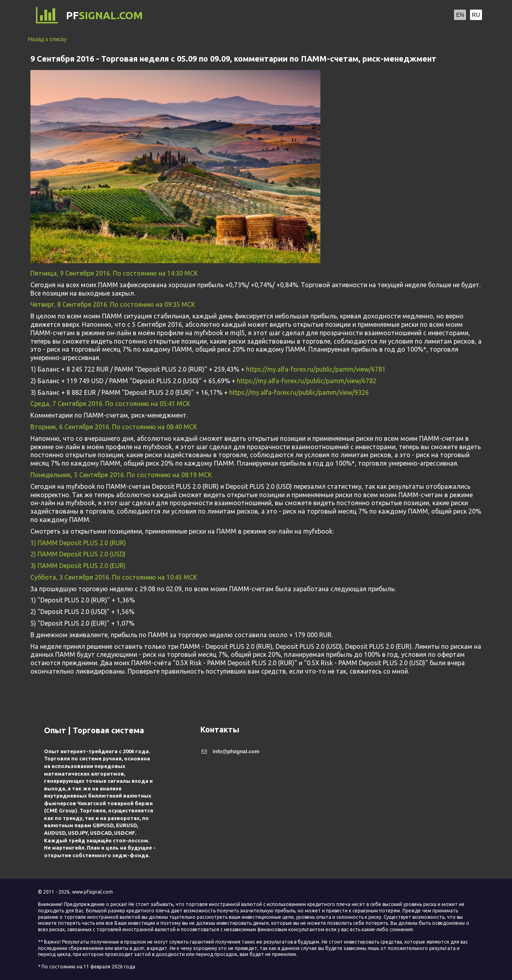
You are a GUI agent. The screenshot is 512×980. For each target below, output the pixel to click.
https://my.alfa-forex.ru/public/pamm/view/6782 (307, 381)
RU (476, 15)
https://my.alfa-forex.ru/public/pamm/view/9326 (299, 392)
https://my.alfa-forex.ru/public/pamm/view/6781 (316, 369)
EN (460, 15)
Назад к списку (47, 39)
